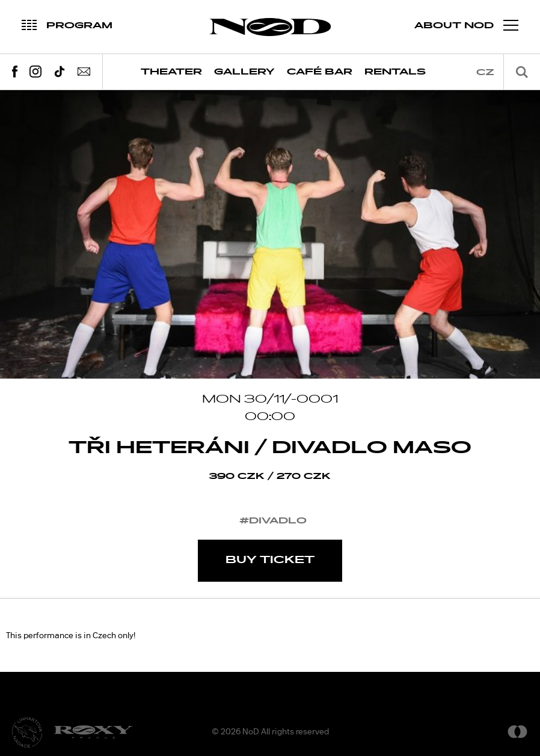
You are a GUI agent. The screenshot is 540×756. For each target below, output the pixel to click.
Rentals (395, 72)
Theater (171, 72)
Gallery (244, 72)
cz (485, 72)
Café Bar (320, 72)
